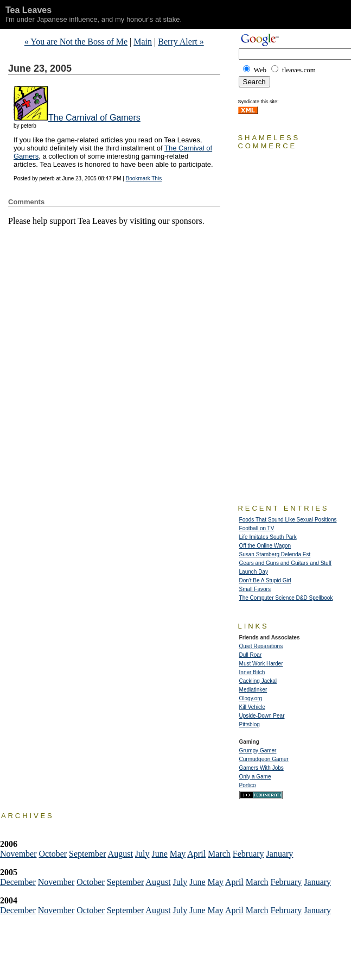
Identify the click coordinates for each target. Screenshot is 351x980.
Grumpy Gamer (258, 750)
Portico (248, 785)
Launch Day (254, 572)
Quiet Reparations (261, 646)
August (120, 854)
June (160, 854)
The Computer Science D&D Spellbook (286, 598)
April (196, 854)
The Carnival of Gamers (94, 118)
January (280, 854)
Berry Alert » (181, 42)
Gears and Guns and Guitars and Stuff (285, 563)
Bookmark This (144, 178)
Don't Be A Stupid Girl (265, 580)
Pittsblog (250, 724)
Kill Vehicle (252, 707)
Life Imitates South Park (268, 537)
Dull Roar (251, 655)
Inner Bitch (252, 672)
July (142, 854)
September (87, 854)
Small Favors (255, 589)
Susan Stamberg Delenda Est (275, 554)
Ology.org (251, 698)
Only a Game (255, 777)
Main (143, 42)
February (248, 854)
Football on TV (257, 528)
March (219, 854)
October (53, 854)
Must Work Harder (261, 664)
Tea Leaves (28, 10)
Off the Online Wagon (265, 546)
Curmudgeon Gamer (264, 759)
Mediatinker (253, 690)
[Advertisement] (135, 242)
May (178, 854)
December (18, 882)
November (18, 854)
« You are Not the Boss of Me (76, 42)
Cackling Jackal (258, 681)
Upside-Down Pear (262, 716)
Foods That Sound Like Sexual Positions (288, 520)
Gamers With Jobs (261, 768)
